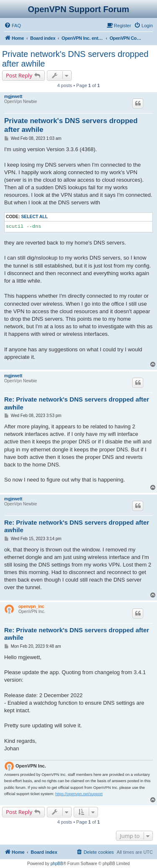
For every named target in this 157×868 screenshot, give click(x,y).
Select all (34, 217)
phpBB (57, 864)
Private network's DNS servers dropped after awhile (75, 59)
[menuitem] (13, 26)
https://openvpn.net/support (79, 794)
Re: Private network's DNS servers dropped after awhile (77, 403)
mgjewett (13, 97)
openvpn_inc (31, 607)
